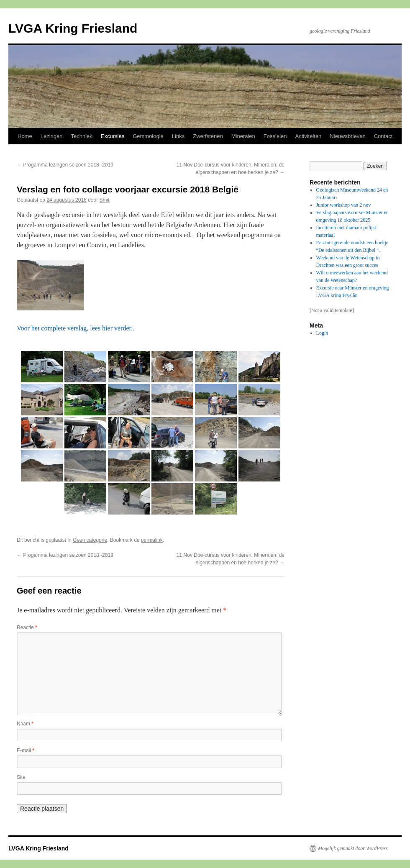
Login (322, 333)
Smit (105, 200)
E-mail (26, 750)
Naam (25, 724)
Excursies (113, 136)
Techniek (81, 136)
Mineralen (243, 136)
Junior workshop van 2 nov (344, 205)
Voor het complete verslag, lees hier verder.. (76, 328)
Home (25, 136)
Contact (383, 136)
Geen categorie (90, 540)
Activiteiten (308, 136)
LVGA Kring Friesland (73, 28)
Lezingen (52, 136)
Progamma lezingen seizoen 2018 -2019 (65, 165)
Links (178, 136)
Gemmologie (148, 136)
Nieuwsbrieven (347, 136)
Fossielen (275, 136)
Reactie (27, 627)
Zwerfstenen (208, 136)
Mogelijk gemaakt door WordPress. (353, 848)
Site (21, 777)
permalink (152, 540)
